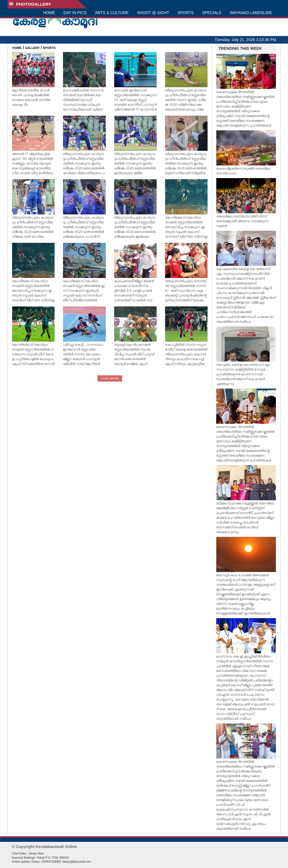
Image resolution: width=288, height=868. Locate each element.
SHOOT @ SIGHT (153, 13)
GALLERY (32, 48)
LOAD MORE (110, 378)
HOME (49, 13)
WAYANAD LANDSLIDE (251, 13)
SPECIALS (212, 13)
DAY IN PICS (75, 13)
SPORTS (185, 13)
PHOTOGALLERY (30, 4)
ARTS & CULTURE (112, 13)
